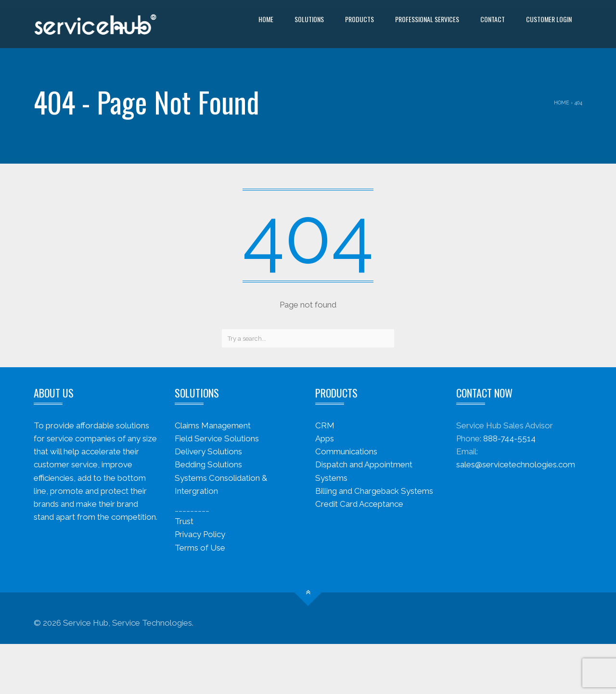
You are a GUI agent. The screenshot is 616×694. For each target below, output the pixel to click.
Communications (346, 451)
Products (359, 19)
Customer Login (549, 19)
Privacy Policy (200, 534)
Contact (493, 19)
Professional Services (427, 19)
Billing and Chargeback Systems (374, 491)
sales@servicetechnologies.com (516, 464)
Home (266, 19)
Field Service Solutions (217, 438)
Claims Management (213, 425)
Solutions (309, 19)
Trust (184, 521)
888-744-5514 (509, 438)
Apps (325, 438)
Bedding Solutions (208, 464)
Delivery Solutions (208, 451)
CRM (325, 425)
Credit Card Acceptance (359, 504)
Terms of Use (200, 548)
